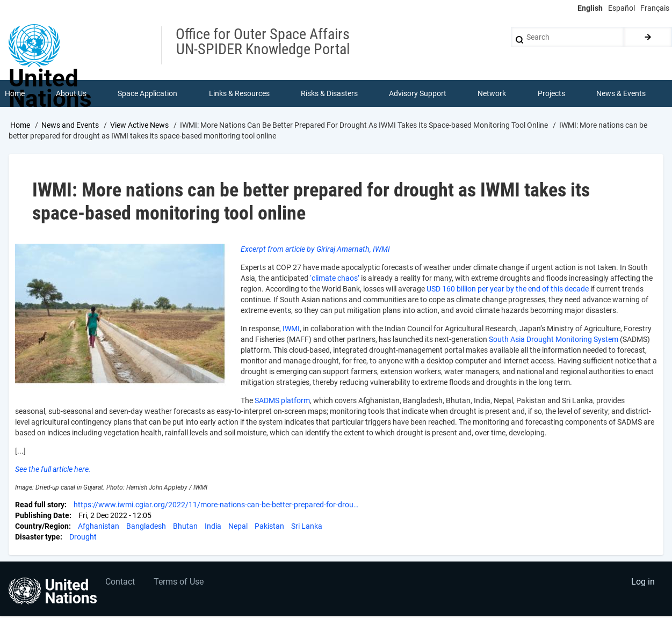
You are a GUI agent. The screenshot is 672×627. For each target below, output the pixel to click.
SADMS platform (282, 400)
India (213, 526)
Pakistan (269, 526)
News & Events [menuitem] (621, 93)
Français (655, 8)
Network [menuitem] (492, 93)
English (590, 8)
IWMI (291, 329)
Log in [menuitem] (643, 582)
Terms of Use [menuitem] (179, 582)
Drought (83, 537)
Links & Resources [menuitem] (239, 93)
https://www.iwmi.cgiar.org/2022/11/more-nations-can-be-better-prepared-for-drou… (216, 505)
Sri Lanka (307, 526)
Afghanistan (99, 526)
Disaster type (38, 537)
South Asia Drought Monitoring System (554, 339)
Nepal (238, 526)
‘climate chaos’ (335, 278)
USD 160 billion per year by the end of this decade (508, 289)
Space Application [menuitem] (147, 93)
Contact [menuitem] (120, 582)
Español (622, 8)
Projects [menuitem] (551, 93)
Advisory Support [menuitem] (418, 93)
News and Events (70, 125)
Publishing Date (42, 515)
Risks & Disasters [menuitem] (329, 93)
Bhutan (185, 526)
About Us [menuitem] (71, 93)
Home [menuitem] (15, 93)
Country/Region (42, 526)
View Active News (139, 125)
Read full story (40, 505)
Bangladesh (146, 526)
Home (20, 125)
